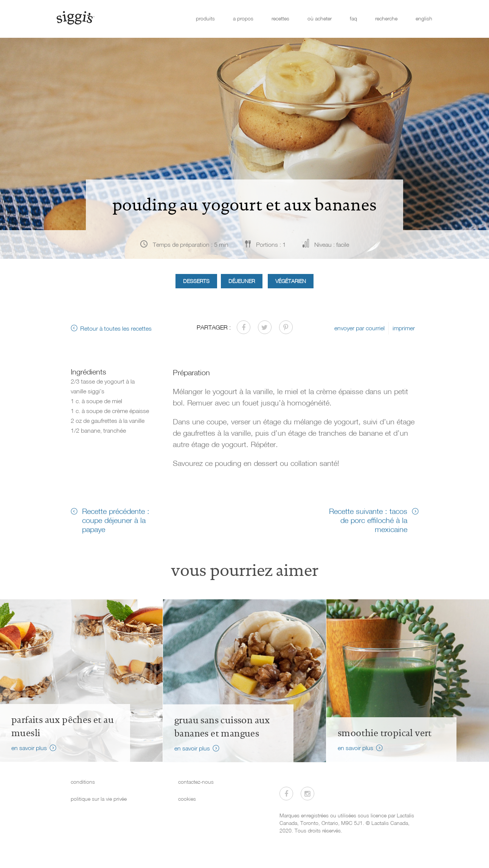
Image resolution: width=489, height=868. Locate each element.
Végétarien (291, 281)
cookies (187, 799)
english (424, 18)
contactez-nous (196, 782)
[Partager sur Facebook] (244, 327)
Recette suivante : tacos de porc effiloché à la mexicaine (368, 520)
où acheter (320, 18)
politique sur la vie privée (99, 799)
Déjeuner (242, 281)
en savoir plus (29, 748)
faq (353, 18)
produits (205, 18)
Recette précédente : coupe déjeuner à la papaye (116, 520)
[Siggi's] (75, 17)
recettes (280, 18)
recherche (386, 18)
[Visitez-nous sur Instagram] (307, 794)
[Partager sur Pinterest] (286, 327)
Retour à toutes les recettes (116, 328)
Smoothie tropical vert (385, 733)
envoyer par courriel (359, 328)
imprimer (404, 328)
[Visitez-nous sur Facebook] (286, 794)
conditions (83, 782)
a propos (243, 18)
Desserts (196, 281)
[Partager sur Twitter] (265, 327)
